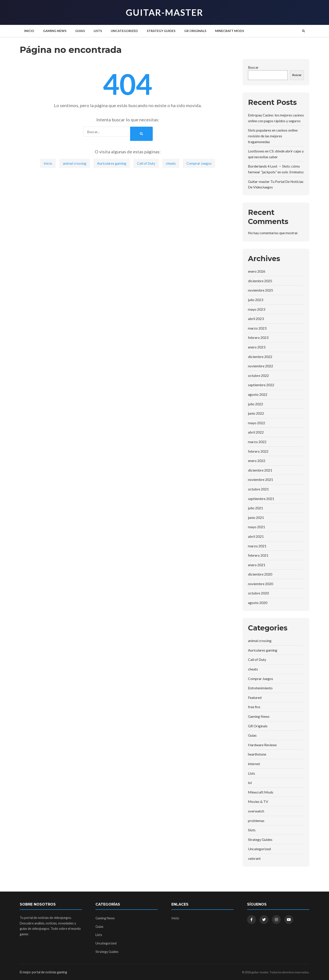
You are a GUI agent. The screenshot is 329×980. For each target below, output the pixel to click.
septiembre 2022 (261, 385)
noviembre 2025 (261, 290)
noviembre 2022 (261, 366)
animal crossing (75, 163)
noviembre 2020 (261, 584)
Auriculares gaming (112, 163)
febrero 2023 (258, 337)
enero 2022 (257, 461)
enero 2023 (257, 347)
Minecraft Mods (230, 31)
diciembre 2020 (260, 574)
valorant (254, 858)
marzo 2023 (257, 328)
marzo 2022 (257, 442)
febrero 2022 (258, 451)
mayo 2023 (257, 309)
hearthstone (257, 754)
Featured (255, 697)
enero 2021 (257, 565)
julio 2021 (256, 508)
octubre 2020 (258, 593)
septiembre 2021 (261, 499)
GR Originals (195, 31)
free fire (254, 707)
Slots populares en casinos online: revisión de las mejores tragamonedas (273, 136)
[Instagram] (276, 920)
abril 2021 (256, 536)
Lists (98, 31)
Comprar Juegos (199, 163)
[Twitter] (264, 920)
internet (254, 764)
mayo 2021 (257, 527)
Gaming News (55, 31)
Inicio (29, 31)
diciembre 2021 (260, 470)
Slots (252, 830)
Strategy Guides (161, 31)
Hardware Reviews (262, 745)
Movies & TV (258, 801)
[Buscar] (303, 31)
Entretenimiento (260, 688)
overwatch (256, 811)
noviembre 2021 (261, 479)
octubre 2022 (258, 375)
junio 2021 (256, 517)
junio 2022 (256, 413)
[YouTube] (289, 920)
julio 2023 (256, 300)
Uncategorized (124, 31)
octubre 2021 (258, 489)
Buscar (253, 67)
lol (250, 783)
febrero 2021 (258, 555)
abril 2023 (256, 319)
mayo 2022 (257, 423)
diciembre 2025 (260, 281)
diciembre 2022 (260, 357)
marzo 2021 (257, 546)
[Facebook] (252, 920)
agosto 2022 (258, 394)
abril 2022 (256, 432)
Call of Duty (146, 163)
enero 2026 (257, 271)
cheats (171, 163)
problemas (256, 821)
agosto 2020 (258, 603)
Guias (80, 31)
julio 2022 (256, 404)
